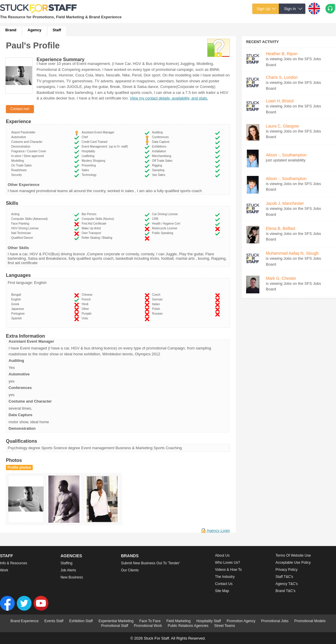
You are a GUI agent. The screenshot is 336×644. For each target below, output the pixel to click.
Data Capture (162, 142)
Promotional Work (148, 626)
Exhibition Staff (81, 621)
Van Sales (159, 175)
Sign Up (263, 9)
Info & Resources (14, 563)
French (87, 299)
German (158, 299)
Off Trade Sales (163, 161)
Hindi (86, 304)
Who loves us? (228, 563)
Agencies (71, 556)
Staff (57, 30)
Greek (16, 304)
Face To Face (150, 621)
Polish (157, 309)
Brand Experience (25, 621)
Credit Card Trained (95, 142)
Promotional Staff (115, 626)
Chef (86, 137)
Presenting (89, 165)
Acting (16, 214)
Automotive (19, 137)
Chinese (88, 295)
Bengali (17, 295)
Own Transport (92, 233)
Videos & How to (229, 570)
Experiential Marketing (116, 621)
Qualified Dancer (23, 238)
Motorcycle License (165, 228)
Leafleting (89, 156)
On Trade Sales (22, 165)
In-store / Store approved (28, 156)
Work (4, 570)
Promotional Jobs (275, 621)
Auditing (158, 132)
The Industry (225, 577)
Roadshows (20, 170)
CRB (156, 219)
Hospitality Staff (209, 621)
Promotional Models (310, 621)
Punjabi (87, 314)
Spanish (17, 318)
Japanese (18, 309)
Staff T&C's (284, 577)
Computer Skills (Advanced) (30, 219)
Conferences (161, 137)
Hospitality (89, 151)
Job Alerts (68, 570)
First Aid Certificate (95, 224)
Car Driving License (166, 214)
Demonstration (22, 147)
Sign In (290, 9)
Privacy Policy (287, 570)
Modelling (18, 161)
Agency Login (218, 531)
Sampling (159, 170)
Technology (90, 175)
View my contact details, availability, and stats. (169, 98)
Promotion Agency (241, 621)
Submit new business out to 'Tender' (150, 563)
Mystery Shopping (94, 161)
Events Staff (54, 621)
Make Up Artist (92, 228)
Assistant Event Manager (99, 132)
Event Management (105, 147)
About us (222, 555)
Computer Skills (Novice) (99, 219)
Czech (157, 295)
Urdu (86, 318)
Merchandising (163, 156)
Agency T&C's (287, 584)
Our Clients (130, 570)
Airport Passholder (24, 132)
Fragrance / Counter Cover (30, 151)
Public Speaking (163, 233)
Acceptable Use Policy (293, 563)
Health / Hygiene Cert (167, 224)
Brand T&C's (285, 591)
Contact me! (20, 109)
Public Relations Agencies (188, 626)
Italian (157, 304)
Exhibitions (160, 147)
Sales (86, 170)
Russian (158, 314)
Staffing (66, 563)
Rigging (158, 165)
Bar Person (90, 214)
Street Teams (225, 626)
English (17, 299)
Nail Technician (22, 233)
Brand (11, 30)
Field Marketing (179, 621)
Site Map (222, 591)
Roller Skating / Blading (98, 238)
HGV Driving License (26, 228)
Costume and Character (28, 142)
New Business (72, 577)
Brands (130, 556)
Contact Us (224, 584)
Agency (35, 30)
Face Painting (21, 224)
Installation (160, 151)
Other (86, 309)
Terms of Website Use (293, 555)
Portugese (19, 314)
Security (17, 175)
